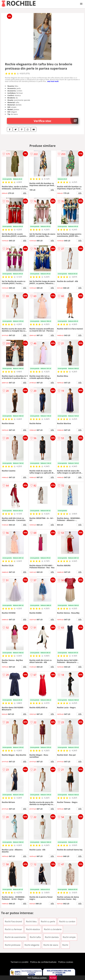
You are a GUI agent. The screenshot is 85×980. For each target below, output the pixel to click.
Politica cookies (66, 962)
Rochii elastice (33, 929)
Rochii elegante (32, 945)
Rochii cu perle (48, 921)
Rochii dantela (52, 937)
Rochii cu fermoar (13, 929)
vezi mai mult (53, 81)
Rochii (65, 945)
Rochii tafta (35, 937)
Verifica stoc (56, 121)
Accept (53, 978)
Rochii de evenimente (15, 937)
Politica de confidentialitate (43, 962)
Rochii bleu (31, 921)
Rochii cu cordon (67, 921)
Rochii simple (69, 937)
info (25, 193)
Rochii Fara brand (13, 921)
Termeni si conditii (20, 962)
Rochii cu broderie (53, 929)
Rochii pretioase (13, 945)
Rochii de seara (51, 945)
